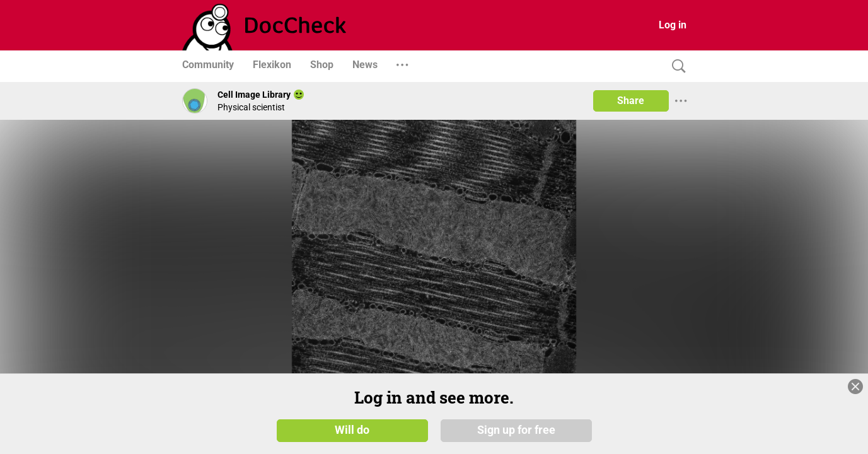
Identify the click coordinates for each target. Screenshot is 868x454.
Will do (352, 430)
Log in (673, 25)
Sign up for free (516, 430)
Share (631, 101)
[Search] (676, 67)
